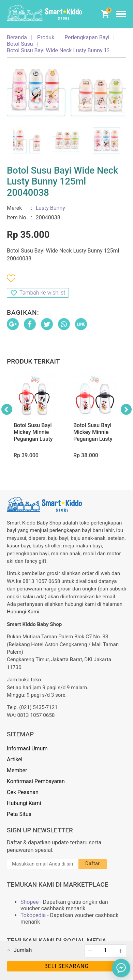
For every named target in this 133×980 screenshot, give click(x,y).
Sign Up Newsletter (40, 830)
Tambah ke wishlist (42, 293)
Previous (7, 409)
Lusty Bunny (50, 208)
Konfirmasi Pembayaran (36, 781)
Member (17, 770)
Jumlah (23, 950)
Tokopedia (33, 915)
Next (126, 409)
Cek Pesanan (23, 792)
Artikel (15, 759)
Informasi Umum (27, 748)
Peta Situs (19, 814)
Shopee (29, 902)
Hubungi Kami (23, 612)
